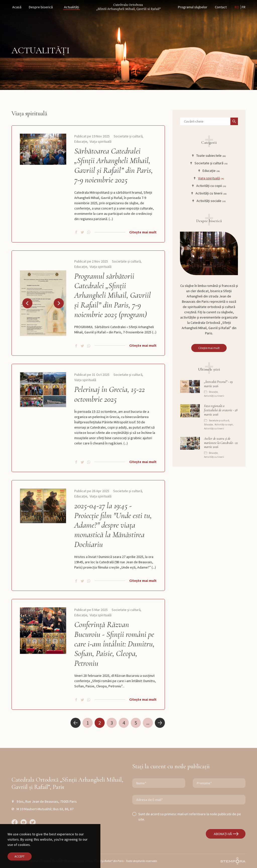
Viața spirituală (101, 141)
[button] (27, 303)
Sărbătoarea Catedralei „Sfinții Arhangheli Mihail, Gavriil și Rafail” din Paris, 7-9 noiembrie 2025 (114, 165)
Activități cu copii (224, 424)
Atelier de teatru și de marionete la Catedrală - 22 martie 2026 (221, 443)
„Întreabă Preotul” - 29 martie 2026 (218, 384)
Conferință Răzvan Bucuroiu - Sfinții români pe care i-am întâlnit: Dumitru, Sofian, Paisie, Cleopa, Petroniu (114, 644)
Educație (81, 141)
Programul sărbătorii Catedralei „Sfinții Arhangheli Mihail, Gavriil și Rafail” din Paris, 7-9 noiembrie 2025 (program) (113, 295)
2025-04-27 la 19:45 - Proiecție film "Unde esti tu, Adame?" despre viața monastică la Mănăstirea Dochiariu (113, 525)
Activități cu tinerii (214, 396)
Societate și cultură (128, 136)
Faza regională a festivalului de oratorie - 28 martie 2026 (221, 410)
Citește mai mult (143, 232)
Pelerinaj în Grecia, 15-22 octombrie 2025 (110, 394)
